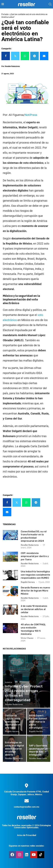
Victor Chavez (27, 638)
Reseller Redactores (30, 545)
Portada (5, 14)
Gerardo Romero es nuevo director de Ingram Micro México (35, 591)
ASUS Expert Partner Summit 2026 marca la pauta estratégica (38, 722)
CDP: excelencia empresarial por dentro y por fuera (35, 556)
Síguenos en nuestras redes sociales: (26, 846)
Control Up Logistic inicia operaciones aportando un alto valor (13, 722)
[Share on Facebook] (6, 56)
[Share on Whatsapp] (25, 56)
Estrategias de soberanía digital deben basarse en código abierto (14, 749)
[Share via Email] (44, 56)
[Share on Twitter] (15, 56)
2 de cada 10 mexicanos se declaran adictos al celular (34, 609)
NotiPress (31, 115)
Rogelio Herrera (28, 582)
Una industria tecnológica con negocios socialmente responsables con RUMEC (35, 575)
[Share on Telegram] (34, 56)
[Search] (50, 4)
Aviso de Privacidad (27, 835)
